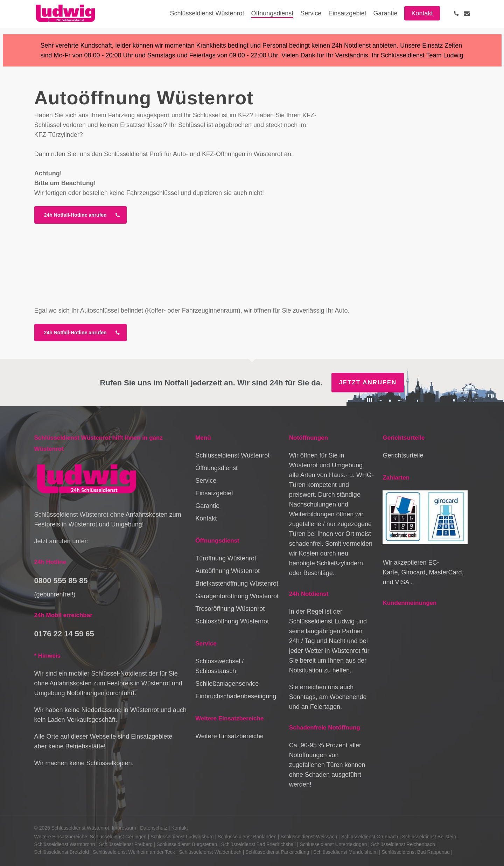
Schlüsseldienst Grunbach (370, 837)
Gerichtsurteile (403, 455)
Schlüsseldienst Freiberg (126, 844)
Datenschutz (154, 828)
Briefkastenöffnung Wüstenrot (237, 584)
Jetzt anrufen (368, 382)
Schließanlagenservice (227, 684)
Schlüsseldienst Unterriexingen (333, 844)
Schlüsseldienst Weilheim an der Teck (134, 852)
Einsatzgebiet (214, 493)
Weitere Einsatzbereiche (229, 736)
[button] (80, 215)
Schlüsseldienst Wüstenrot (232, 455)
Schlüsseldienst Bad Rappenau (416, 852)
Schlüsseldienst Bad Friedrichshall (258, 844)
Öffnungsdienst (216, 468)
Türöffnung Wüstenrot (226, 558)
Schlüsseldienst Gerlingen (118, 837)
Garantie (207, 506)
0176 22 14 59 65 (64, 634)
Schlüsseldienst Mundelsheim (345, 852)
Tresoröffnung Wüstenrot (230, 609)
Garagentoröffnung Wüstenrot (237, 596)
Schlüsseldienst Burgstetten (187, 844)
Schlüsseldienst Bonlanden (247, 837)
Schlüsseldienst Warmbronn (65, 844)
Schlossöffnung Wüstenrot (232, 621)
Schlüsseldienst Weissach (309, 837)
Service (206, 481)
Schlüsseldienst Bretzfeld (62, 852)
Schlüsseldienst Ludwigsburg (182, 837)
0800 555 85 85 (61, 581)
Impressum (124, 828)
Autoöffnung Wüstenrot (227, 571)
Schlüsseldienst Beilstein (429, 837)
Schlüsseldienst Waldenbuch (210, 852)
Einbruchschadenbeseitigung (236, 696)
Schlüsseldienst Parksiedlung (277, 852)
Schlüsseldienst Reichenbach (403, 844)
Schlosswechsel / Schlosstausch (219, 666)
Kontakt (206, 518)
